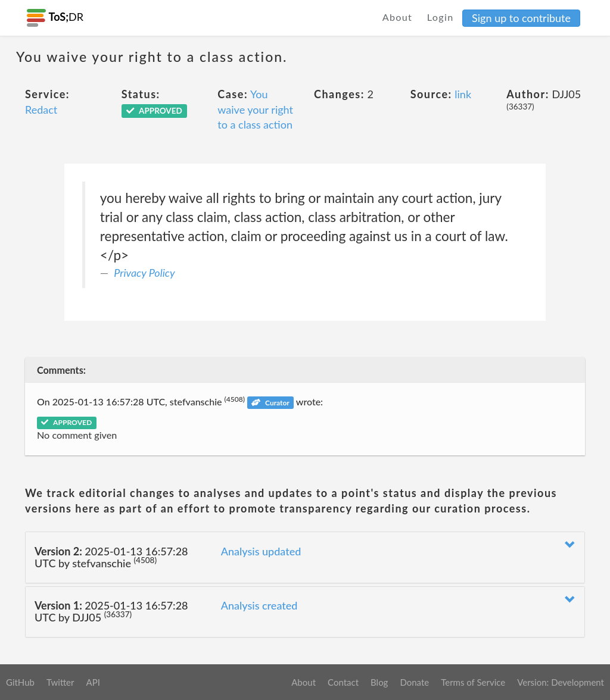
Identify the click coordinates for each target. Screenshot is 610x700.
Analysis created (259, 605)
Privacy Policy (144, 273)
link (463, 94)
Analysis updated (261, 551)
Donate (414, 682)
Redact (41, 110)
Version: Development (561, 682)
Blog (379, 682)
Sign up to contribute (521, 18)
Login (441, 17)
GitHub (20, 682)
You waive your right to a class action (255, 109)
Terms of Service (473, 682)
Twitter (60, 682)
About (398, 17)
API (93, 682)
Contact (343, 682)
